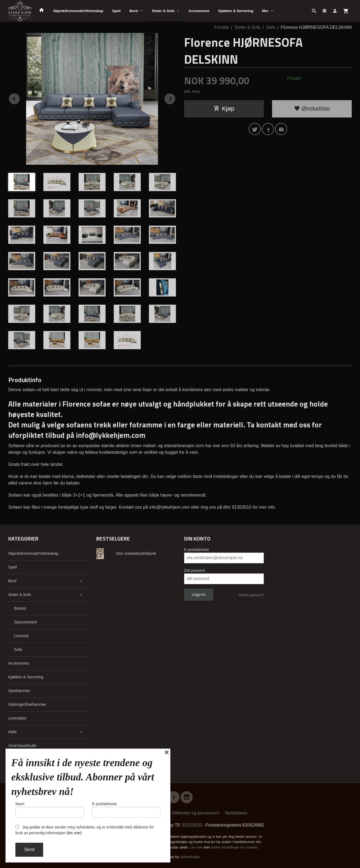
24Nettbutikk (190, 857)
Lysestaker (17, 718)
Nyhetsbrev (236, 813)
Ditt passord (194, 570)
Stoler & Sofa (163, 11)
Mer (265, 11)
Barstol (20, 608)
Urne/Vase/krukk (22, 746)
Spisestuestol (25, 622)
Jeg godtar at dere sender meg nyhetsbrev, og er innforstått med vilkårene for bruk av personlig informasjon (85, 830)
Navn (50, 810)
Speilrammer (19, 691)
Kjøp (224, 109)
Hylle (13, 732)
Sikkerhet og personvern (196, 813)
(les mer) (74, 833)
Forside (221, 27)
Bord (134, 11)
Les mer (197, 847)
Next (176, 98)
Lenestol (21, 636)
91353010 (192, 825)
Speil (116, 11)
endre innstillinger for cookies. (235, 847)
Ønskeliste (312, 109)
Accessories (199, 11)
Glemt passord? (251, 595)
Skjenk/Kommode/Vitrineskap (78, 11)
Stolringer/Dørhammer (27, 704)
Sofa (18, 649)
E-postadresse (196, 550)
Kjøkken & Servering (236, 11)
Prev (20, 98)
